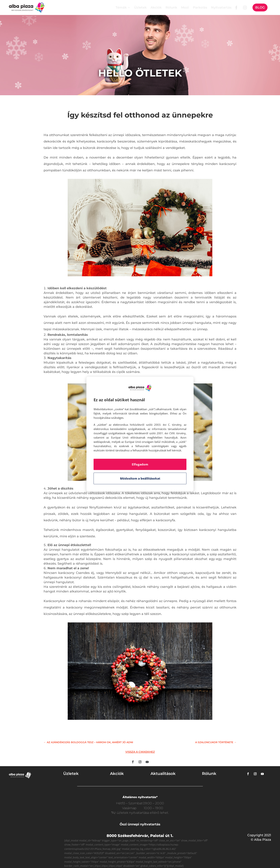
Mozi (185, 7)
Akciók (156, 7)
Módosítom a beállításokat (140, 478)
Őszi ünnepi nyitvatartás (140, 824)
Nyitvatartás (221, 7)
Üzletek (140, 7)
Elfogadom (140, 464)
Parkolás (200, 7)
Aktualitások (163, 774)
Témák (121, 7)
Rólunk (171, 7)
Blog (260, 7)
